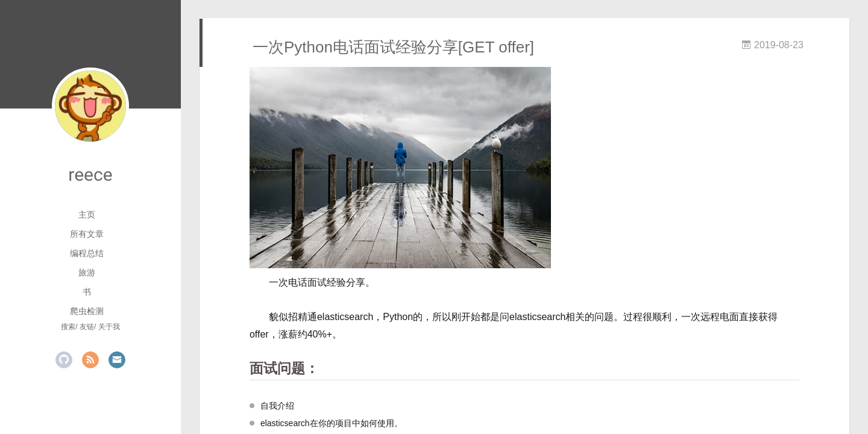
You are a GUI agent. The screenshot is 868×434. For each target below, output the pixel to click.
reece (90, 175)
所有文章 (87, 234)
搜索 (68, 327)
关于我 (109, 327)
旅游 (87, 272)
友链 (87, 327)
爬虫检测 (87, 311)
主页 (87, 215)
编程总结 (87, 253)
